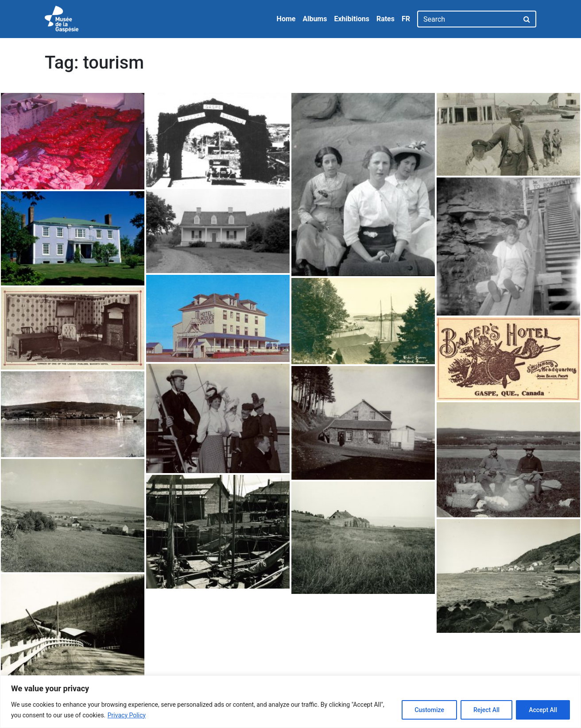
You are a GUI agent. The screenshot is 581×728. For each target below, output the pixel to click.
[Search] (468, 19)
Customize (429, 710)
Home (286, 19)
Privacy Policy (127, 715)
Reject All (486, 710)
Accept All (543, 710)
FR (406, 19)
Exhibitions (351, 19)
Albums (315, 19)
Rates (385, 19)
